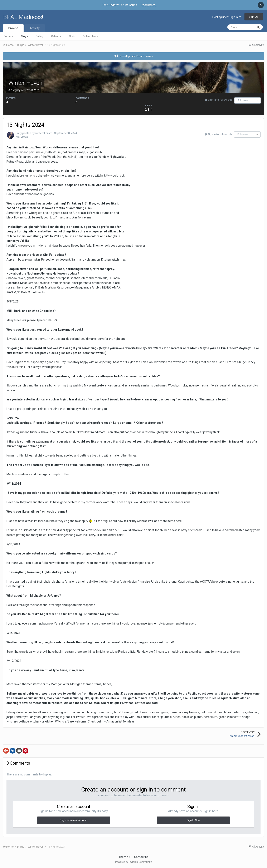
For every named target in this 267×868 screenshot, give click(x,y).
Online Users (90, 36)
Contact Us (141, 857)
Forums (8, 36)
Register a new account (74, 820)
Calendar (56, 36)
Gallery (40, 36)
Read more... (149, 5)
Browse (13, 28)
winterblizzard (30, 90)
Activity (35, 28)
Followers (243, 100)
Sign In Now (193, 820)
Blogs (24, 36)
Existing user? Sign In (227, 17)
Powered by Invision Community (133, 862)
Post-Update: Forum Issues (136, 56)
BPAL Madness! (23, 17)
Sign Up (254, 17)
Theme (124, 857)
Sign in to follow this (220, 100)
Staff (72, 36)
